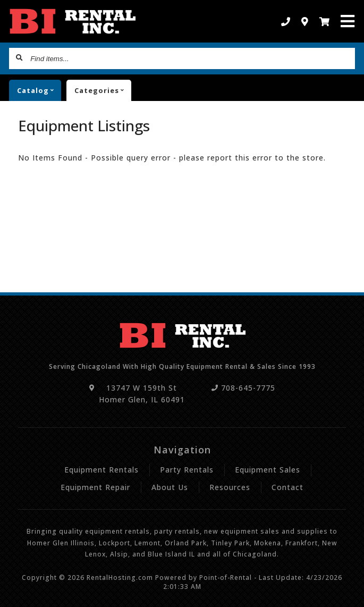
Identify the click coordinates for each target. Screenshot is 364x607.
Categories (103, 90)
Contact (287, 487)
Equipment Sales (268, 470)
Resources (230, 487)
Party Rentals (187, 470)
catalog (39, 90)
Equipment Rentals (101, 470)
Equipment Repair (95, 487)
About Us (170, 487)
